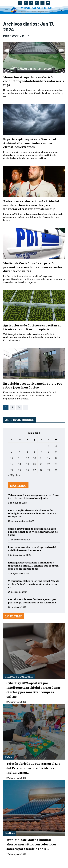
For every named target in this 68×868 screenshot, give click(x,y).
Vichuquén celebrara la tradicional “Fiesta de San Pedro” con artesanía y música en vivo (34, 584)
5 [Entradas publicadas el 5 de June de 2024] (28, 452)
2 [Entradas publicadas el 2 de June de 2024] (56, 446)
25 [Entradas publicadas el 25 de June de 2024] (20, 470)
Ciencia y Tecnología (19, 676)
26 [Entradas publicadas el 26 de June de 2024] (28, 470)
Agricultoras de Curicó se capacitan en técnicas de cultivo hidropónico (32, 327)
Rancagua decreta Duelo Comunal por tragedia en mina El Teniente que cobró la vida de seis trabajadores (33, 565)
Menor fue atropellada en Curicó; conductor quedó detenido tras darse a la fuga (34, 81)
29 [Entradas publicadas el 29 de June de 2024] (49, 470)
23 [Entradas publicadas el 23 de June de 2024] (56, 464)
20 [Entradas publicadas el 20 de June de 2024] (34, 464)
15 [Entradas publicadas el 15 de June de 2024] (49, 458)
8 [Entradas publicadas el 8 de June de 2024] (49, 452)
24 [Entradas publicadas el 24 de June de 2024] (12, 470)
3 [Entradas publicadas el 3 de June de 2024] (12, 452)
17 (28, 36)
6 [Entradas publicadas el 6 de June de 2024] (34, 452)
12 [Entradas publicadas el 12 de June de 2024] (28, 458)
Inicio (6, 36)
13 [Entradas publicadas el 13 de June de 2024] (34, 458)
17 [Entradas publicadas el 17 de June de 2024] (12, 464)
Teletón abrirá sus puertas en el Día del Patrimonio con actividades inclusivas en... (33, 768)
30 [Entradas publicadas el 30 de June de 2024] (56, 470)
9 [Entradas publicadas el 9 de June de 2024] (56, 452)
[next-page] (26, 407)
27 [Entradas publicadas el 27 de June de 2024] (34, 470)
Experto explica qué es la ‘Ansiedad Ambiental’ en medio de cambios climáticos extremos (30, 143)
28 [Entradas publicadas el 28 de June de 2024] (41, 470)
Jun (22, 36)
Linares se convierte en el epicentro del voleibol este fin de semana (32, 548)
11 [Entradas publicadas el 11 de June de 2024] (20, 458)
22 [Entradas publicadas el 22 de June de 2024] (49, 464)
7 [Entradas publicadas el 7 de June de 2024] (41, 452)
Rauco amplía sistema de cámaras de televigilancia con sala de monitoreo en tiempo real (32, 513)
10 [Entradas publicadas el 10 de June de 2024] (12, 458)
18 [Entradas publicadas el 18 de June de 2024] (20, 464)
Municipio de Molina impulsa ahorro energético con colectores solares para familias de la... (31, 844)
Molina (10, 833)
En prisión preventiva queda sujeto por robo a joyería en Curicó (33, 385)
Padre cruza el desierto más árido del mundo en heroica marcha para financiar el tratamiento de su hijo (31, 205)
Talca (9, 757)
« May (11, 475)
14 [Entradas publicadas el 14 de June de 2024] (41, 458)
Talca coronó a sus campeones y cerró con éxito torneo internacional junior (34, 496)
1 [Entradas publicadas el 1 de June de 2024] (49, 446)
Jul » (18, 475)
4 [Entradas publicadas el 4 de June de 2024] (20, 452)
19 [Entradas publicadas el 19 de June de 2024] (28, 464)
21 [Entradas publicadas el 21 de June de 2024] (41, 464)
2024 (15, 36)
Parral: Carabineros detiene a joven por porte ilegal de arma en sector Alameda (32, 601)
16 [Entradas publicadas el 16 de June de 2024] (56, 458)
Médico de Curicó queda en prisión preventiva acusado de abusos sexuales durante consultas (33, 267)
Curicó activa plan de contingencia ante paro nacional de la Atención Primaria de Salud (33, 532)
